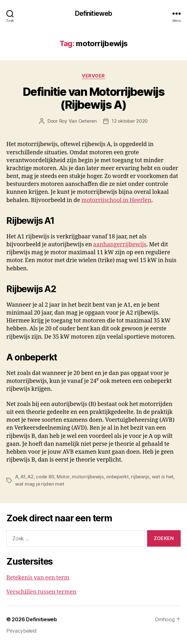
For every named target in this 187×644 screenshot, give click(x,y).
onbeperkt (117, 477)
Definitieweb (94, 13)
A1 (23, 477)
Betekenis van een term (38, 578)
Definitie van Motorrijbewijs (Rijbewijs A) (93, 98)
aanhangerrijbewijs (120, 245)
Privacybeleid (22, 631)
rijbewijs (140, 477)
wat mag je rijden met (40, 484)
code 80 (45, 477)
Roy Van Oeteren (78, 121)
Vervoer (93, 76)
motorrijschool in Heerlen (116, 200)
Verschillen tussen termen (41, 592)
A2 (31, 477)
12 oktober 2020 (130, 121)
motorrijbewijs (88, 477)
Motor (63, 477)
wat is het (163, 477)
